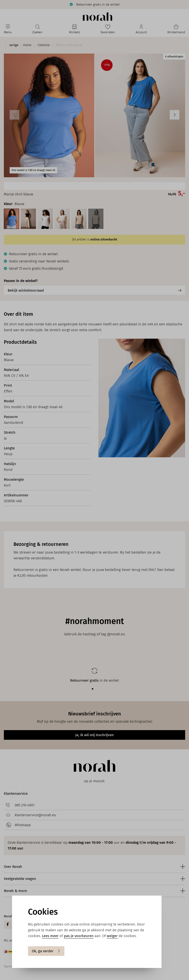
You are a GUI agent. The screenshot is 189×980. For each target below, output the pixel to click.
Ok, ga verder (46, 951)
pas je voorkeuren (79, 936)
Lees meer (50, 936)
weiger (112, 936)
